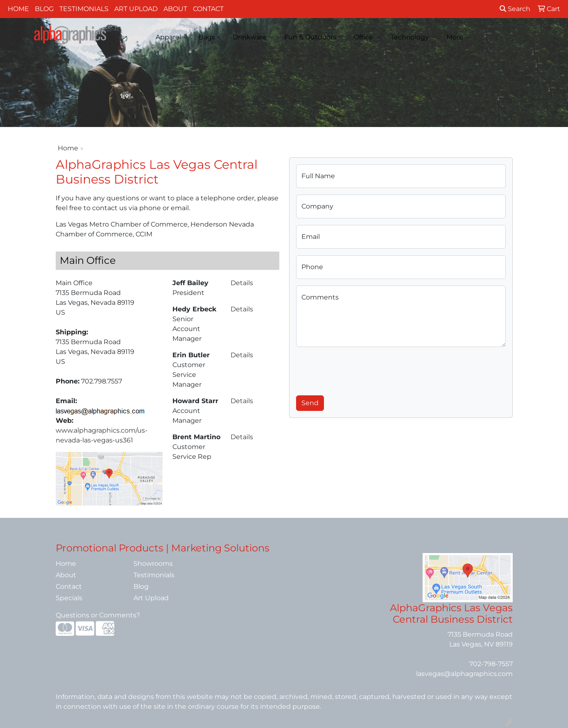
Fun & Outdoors (314, 37)
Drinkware (253, 37)
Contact (208, 9)
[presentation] (358, 370)
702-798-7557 (491, 664)
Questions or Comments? (98, 615)
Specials (69, 598)
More (458, 37)
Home (18, 9)
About (175, 9)
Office (367, 37)
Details (242, 283)
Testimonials (84, 9)
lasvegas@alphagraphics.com (464, 674)
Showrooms (153, 564)
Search (515, 9)
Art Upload (136, 9)
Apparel (172, 37)
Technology (413, 37)
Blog (44, 9)
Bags (210, 37)
